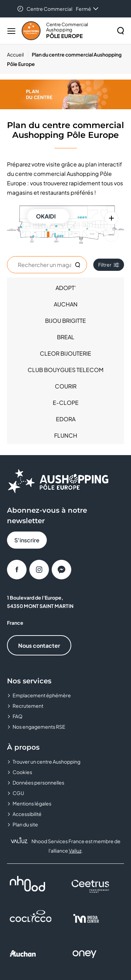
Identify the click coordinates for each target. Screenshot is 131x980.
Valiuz (75, 851)
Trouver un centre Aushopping (46, 762)
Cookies (22, 772)
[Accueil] (18, 54)
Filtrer (109, 265)
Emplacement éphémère (42, 695)
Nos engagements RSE (39, 727)
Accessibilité (27, 814)
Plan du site (25, 824)
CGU (18, 793)
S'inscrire (27, 540)
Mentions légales (32, 803)
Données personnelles (38, 782)
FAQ (17, 716)
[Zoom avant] (111, 218)
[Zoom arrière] (111, 235)
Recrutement (28, 706)
